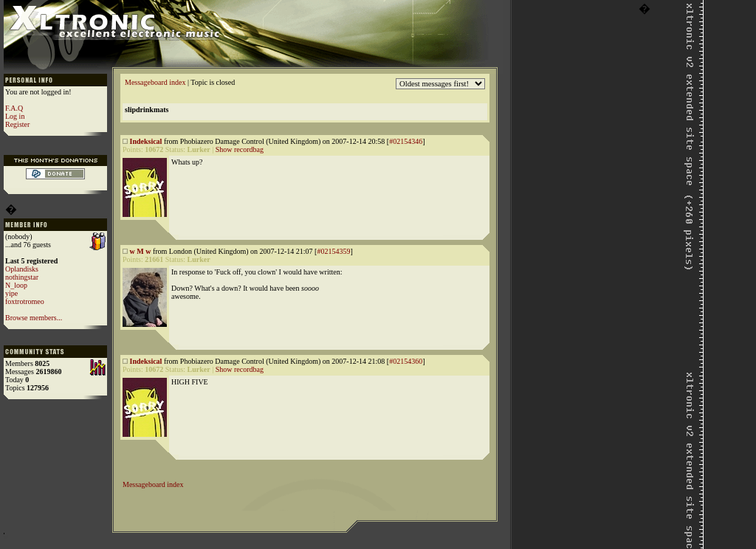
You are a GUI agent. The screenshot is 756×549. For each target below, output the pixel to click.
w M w (141, 251)
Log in (15, 116)
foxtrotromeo (25, 301)
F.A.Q (14, 108)
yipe (11, 293)
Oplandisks (22, 269)
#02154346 (406, 141)
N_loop (16, 285)
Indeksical (146, 141)
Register (17, 124)
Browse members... (34, 318)
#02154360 (406, 361)
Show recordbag (240, 149)
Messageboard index (155, 82)
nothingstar (22, 277)
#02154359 (333, 251)
